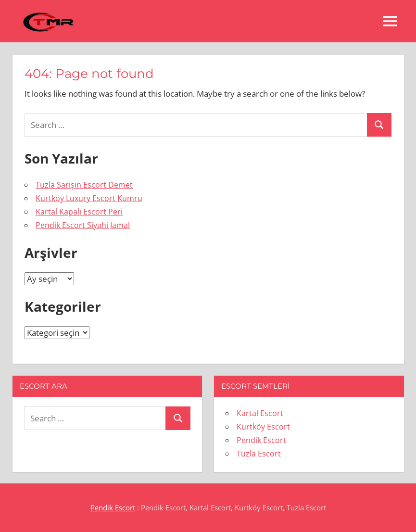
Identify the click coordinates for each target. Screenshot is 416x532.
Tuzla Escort (259, 454)
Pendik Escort (261, 440)
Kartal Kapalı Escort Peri (79, 212)
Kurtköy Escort (263, 427)
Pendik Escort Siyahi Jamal (83, 225)
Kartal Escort (260, 413)
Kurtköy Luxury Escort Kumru (89, 198)
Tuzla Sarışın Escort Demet (84, 185)
